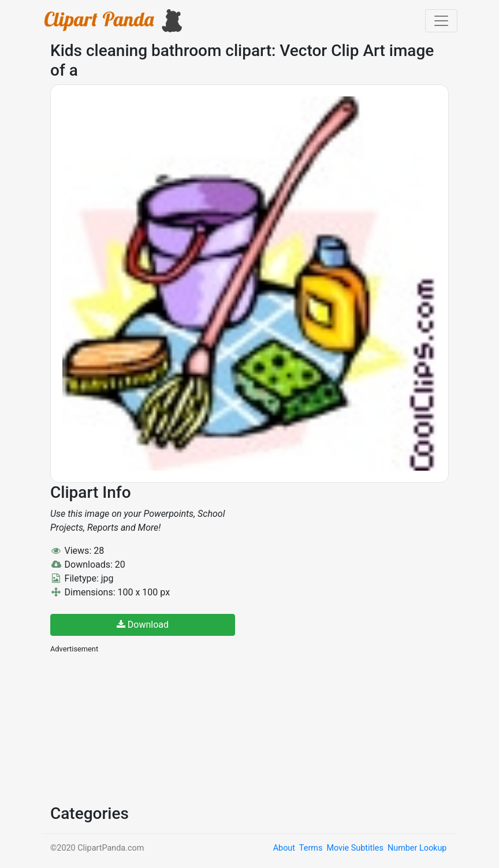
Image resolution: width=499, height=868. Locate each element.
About (284, 848)
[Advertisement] (137, 728)
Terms (311, 848)
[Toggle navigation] (441, 21)
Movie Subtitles (355, 848)
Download (143, 625)
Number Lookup (417, 848)
